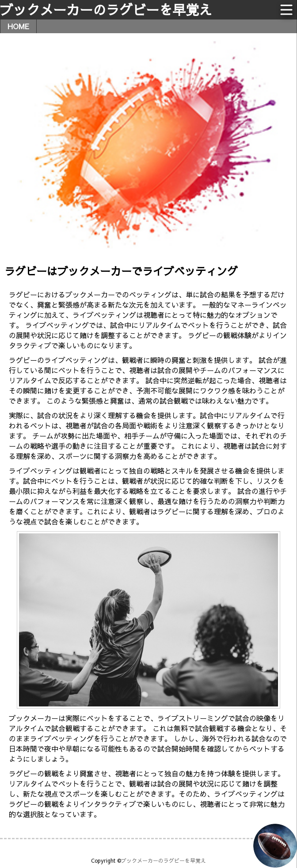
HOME (18, 26)
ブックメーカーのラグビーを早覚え (106, 10)
